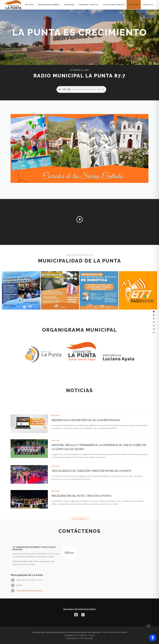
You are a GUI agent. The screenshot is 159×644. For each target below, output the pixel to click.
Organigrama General (49, 5)
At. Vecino (134, 5)
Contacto (148, 5)
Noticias (29, 5)
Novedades (69, 5)
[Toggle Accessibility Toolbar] (153, 638)
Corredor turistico (89, 5)
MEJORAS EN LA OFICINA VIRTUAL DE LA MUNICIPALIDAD (86, 475)
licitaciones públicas (114, 5)
